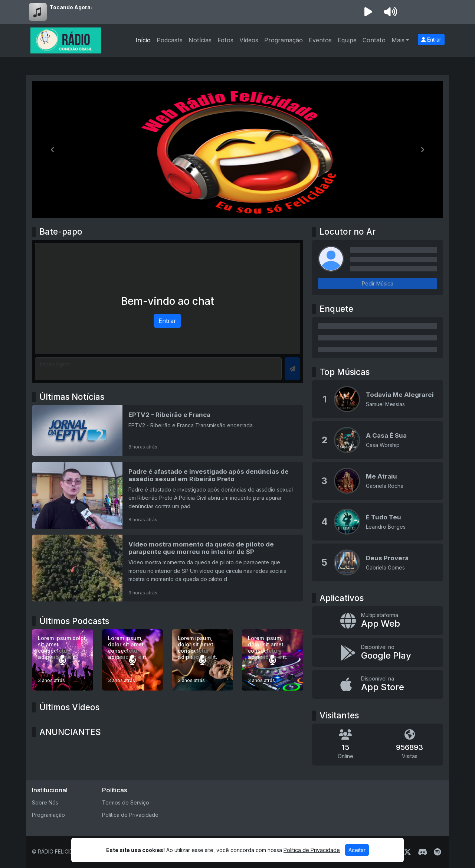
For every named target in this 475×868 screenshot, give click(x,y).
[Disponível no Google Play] (378, 653)
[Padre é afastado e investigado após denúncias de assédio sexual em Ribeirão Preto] (168, 495)
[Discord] (422, 852)
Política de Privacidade (130, 815)
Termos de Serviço (126, 802)
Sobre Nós (45, 802)
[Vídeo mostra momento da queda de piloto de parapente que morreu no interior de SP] (168, 568)
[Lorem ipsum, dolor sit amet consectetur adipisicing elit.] (133, 660)
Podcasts (170, 40)
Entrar (431, 40)
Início (143, 40)
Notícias (200, 40)
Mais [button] (398, 40)
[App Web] (378, 621)
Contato (374, 40)
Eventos (320, 40)
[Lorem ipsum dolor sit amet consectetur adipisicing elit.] (63, 660)
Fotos (225, 40)
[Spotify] (437, 852)
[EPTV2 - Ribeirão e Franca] (168, 430)
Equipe (347, 40)
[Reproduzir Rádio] (368, 12)
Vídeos (249, 40)
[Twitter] (407, 852)
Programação (284, 40)
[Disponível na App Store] (378, 684)
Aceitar (357, 850)
